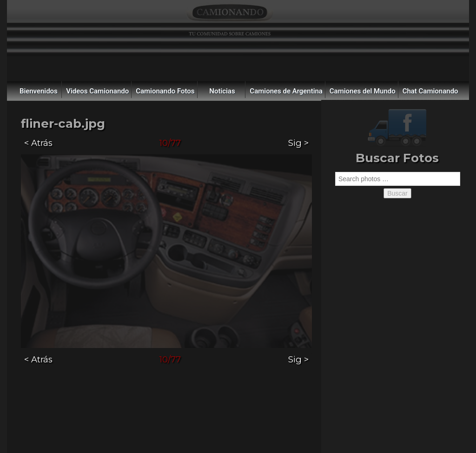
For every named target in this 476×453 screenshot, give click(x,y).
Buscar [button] (397, 193)
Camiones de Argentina (286, 91)
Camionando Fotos (165, 91)
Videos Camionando (97, 91)
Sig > (298, 143)
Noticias (222, 91)
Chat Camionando (430, 91)
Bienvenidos (39, 91)
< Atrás (38, 143)
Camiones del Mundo (363, 91)
